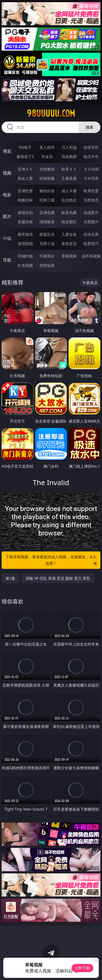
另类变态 (91, 200)
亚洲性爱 (25, 191)
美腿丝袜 (25, 222)
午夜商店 (47, 256)
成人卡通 (69, 191)
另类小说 (47, 244)
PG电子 (25, 147)
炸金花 (47, 156)
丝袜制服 (47, 178)
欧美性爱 (91, 191)
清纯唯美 (47, 222)
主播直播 (69, 178)
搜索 (89, 127)
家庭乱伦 (47, 234)
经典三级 (47, 200)
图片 (7, 216)
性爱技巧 (91, 244)
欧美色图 (69, 213)
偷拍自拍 (47, 191)
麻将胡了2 (25, 156)
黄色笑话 (69, 244)
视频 (7, 173)
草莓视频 (69, 256)
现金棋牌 (69, 156)
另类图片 (91, 222)
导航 (7, 260)
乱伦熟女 (69, 200)
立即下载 (82, 968)
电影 (7, 195)
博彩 (7, 151)
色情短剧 (47, 265)
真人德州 (47, 147)
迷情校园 (25, 244)
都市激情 (25, 234)
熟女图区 (69, 222)
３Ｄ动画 (91, 169)
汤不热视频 (91, 256)
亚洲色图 (47, 213)
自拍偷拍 (47, 169)
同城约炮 (25, 256)
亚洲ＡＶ (25, 169)
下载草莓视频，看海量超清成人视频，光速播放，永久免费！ (52, 560)
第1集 (10, 578)
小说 (7, 238)
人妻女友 (69, 234)
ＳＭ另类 (91, 178)
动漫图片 (91, 213)
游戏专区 (91, 147)
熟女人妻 (25, 178)
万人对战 (69, 147)
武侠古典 (91, 234)
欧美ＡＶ (69, 169)
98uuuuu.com (51, 113)
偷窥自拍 (25, 213)
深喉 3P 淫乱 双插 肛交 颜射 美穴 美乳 (58, 578)
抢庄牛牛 (91, 156)
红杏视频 (25, 265)
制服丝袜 (25, 200)
